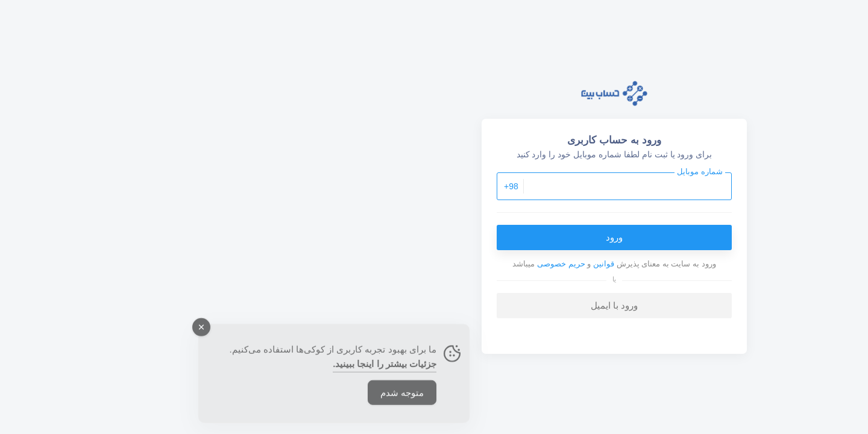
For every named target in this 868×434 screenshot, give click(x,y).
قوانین (423, 264)
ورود (434, 237)
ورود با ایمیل (434, 305)
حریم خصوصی (381, 264)
